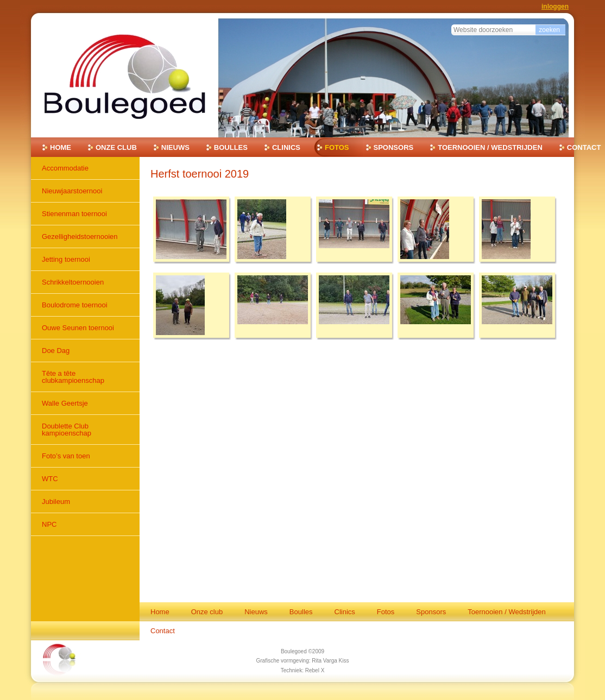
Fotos (337, 147)
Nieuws (175, 147)
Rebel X (315, 670)
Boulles (231, 147)
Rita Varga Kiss (330, 661)
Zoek (451, 23)
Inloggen (555, 7)
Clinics (286, 147)
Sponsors (394, 147)
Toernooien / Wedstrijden (490, 147)
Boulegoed (294, 651)
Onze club (116, 147)
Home (61, 147)
